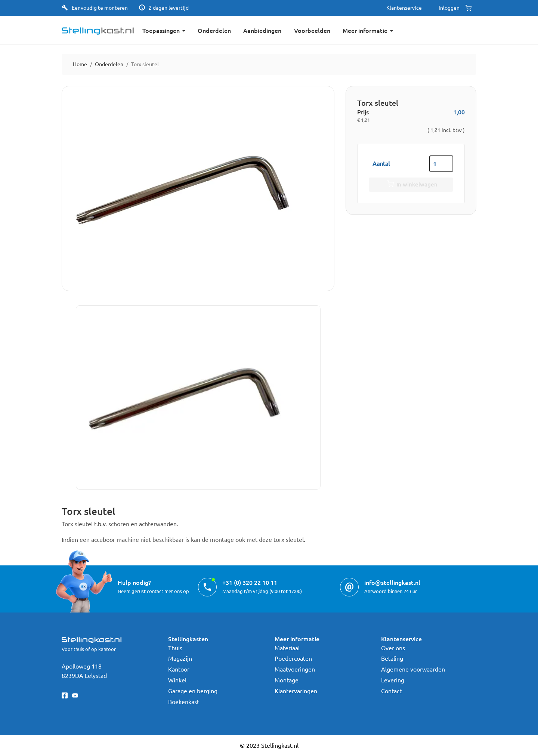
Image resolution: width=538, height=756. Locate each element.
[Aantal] (441, 164)
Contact (391, 691)
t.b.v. (101, 524)
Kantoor (179, 669)
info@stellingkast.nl (392, 582)
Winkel (177, 680)
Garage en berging (193, 691)
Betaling (392, 658)
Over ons (393, 648)
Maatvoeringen (295, 669)
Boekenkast (184, 701)
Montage (287, 680)
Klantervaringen (296, 691)
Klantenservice (404, 7)
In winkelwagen (411, 185)
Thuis (175, 648)
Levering (393, 680)
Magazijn (180, 658)
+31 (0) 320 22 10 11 (250, 582)
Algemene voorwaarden (413, 669)
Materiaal (287, 648)
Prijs (363, 112)
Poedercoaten (293, 658)
